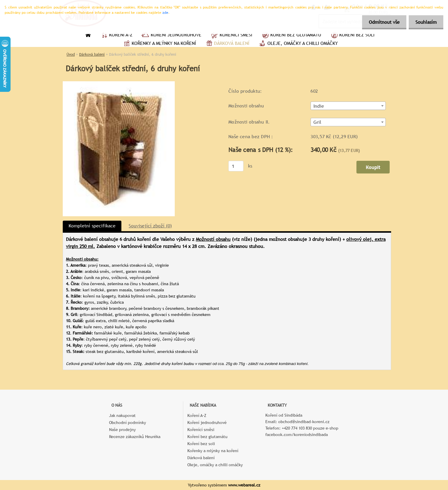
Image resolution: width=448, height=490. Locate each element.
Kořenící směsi (231, 36)
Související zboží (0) (150, 226)
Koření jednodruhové (171, 36)
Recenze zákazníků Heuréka (135, 437)
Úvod (71, 54)
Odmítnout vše (382, 22)
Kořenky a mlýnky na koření (159, 44)
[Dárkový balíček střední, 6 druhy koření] (119, 83)
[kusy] (236, 166)
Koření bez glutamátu (291, 36)
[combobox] (348, 106)
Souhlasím (425, 22)
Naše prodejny (122, 430)
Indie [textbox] (319, 106)
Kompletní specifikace (92, 226)
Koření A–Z (116, 36)
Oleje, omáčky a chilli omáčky (298, 44)
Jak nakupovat (122, 415)
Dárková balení (227, 44)
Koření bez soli (352, 36)
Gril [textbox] (318, 122)
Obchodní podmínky (128, 423)
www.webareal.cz (244, 485)
